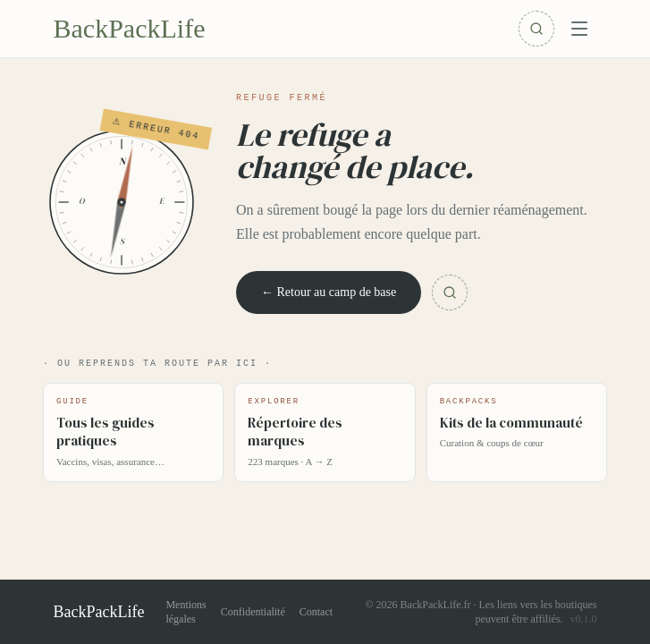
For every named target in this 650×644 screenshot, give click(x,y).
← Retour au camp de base (329, 292)
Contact (316, 612)
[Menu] (579, 29)
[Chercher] (450, 292)
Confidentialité (253, 612)
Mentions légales (186, 612)
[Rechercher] (536, 29)
